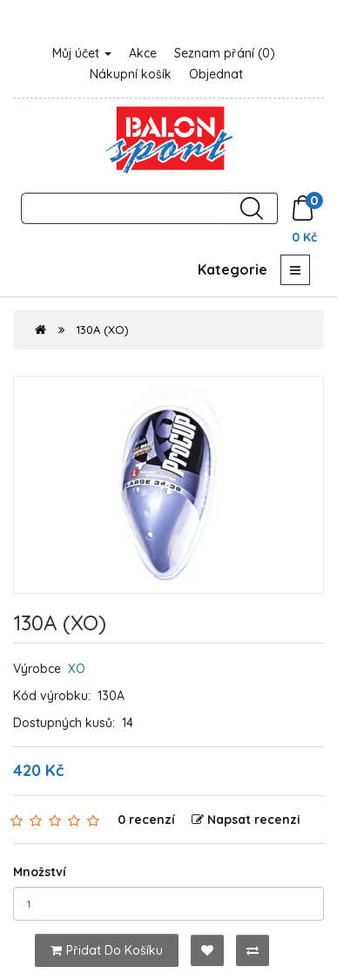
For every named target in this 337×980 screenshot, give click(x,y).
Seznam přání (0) (225, 53)
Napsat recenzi (246, 820)
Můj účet (82, 53)
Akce (143, 53)
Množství (40, 872)
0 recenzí (146, 820)
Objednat (216, 74)
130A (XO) (102, 330)
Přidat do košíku (107, 950)
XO (77, 669)
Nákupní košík (131, 74)
